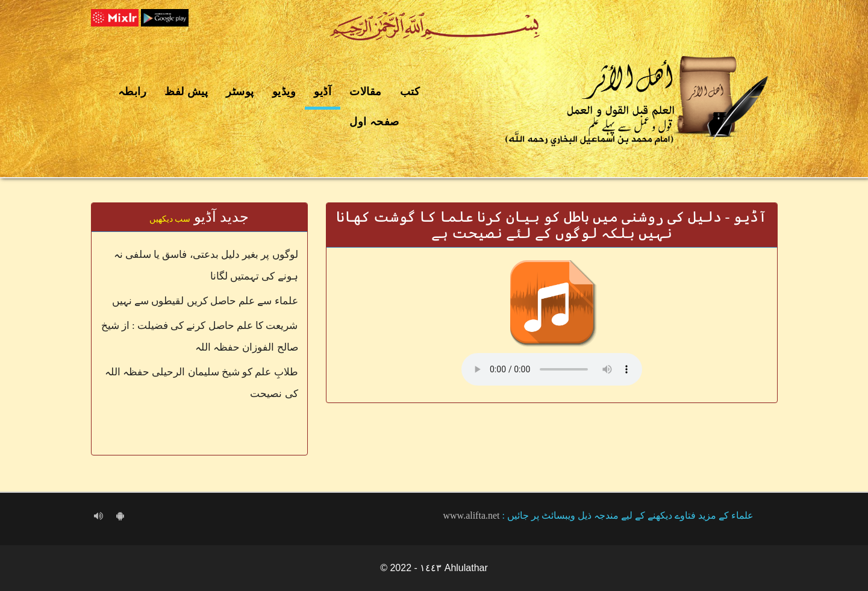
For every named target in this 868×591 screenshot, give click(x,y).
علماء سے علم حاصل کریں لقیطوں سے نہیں (205, 301)
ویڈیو (284, 92)
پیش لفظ (186, 92)
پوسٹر (240, 92)
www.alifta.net (472, 515)
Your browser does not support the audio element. (552, 369)
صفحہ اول (374, 122)
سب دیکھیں (170, 219)
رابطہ (133, 92)
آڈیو (323, 92)
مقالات (366, 92)
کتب (410, 92)
